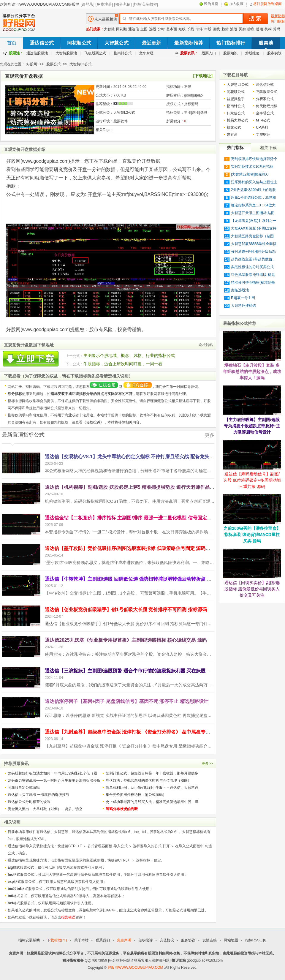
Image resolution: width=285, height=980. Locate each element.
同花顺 (121, 29)
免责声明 (124, 940)
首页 (12, 43)
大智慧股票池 (66, 53)
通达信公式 (42, 43)
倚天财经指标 (267, 106)
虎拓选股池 (240, 290)
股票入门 (209, 53)
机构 (268, 29)
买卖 (242, 29)
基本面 (172, 29)
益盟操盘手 (236, 99)
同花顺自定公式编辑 (24, 788)
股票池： (16, 53)
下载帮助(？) (57, 940)
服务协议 (188, 940)
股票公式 (53, 64)
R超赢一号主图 (243, 298)
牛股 (208, 29)
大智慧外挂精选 (243, 306)
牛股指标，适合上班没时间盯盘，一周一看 (123, 364)
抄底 (251, 29)
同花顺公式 (79, 43)
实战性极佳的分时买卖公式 (252, 267)
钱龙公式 (234, 127)
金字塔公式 (265, 113)
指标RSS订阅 (256, 940)
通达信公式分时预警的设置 (29, 802)
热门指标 (278, 21)
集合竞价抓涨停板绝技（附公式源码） (136, 795)
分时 (161, 29)
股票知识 (230, 53)
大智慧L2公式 (80, 64)
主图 (144, 29)
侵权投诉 (93, 422)
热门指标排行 (231, 43)
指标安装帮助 (29, 940)
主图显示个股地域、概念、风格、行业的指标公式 (129, 355)
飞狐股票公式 (95, 53)
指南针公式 (123, 53)
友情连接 (210, 940)
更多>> (207, 764)
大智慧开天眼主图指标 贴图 (253, 213)
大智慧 (109, 29)
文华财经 (146, 53)
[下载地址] (203, 76)
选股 (153, 29)
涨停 (199, 29)
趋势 (225, 29)
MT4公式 (263, 120)
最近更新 (152, 43)
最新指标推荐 (189, 43)
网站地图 (231, 940)
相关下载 (268, 148)
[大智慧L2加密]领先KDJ (250, 174)
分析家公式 (265, 99)
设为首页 (211, 4)
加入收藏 (236, 4)
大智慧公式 (117, 43)
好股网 (32, 64)
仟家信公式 (236, 113)
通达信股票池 (37, 53)
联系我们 (103, 940)
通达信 (134, 29)
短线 (182, 29)
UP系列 (262, 127)
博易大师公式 (237, 120)
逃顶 (259, 29)
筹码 (277, 29)
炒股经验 (252, 53)
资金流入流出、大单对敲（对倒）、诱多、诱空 (45, 809)
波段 (234, 29)
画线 (216, 29)
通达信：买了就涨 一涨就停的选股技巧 (38, 795)
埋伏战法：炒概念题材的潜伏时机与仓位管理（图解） (148, 780)
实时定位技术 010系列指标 (252, 167)
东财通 (232, 135)
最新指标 (278, 16)
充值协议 (167, 940)
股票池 (266, 43)
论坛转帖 (206, 345)
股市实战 (274, 53)
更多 (210, 435)
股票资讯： (189, 53)
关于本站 (81, 940)
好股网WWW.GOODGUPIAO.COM (136, 968)
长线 (191, 29)
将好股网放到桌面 (267, 4)
